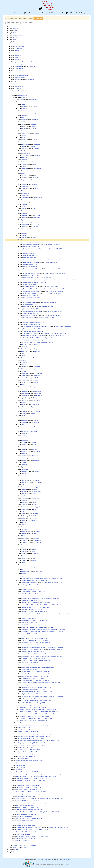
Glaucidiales (24, 367)
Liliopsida (21, 100)
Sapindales (38, 155)
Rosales (35, 505)
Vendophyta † (18, 843)
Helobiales (24, 380)
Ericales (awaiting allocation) (30, 267)
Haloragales (24, 376)
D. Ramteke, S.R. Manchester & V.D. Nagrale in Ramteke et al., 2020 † (41, 683)
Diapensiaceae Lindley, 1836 (30, 255)
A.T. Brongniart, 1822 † (30, 587)
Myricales (23, 442)
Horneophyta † (18, 64)
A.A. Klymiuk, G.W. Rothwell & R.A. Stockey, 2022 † (32, 836)
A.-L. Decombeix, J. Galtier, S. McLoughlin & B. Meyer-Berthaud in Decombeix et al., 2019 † (41, 803)
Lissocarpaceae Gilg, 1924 (30, 278)
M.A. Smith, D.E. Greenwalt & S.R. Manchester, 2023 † (39, 712)
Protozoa (26, 848)
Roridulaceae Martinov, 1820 (30, 304)
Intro (9, 13)
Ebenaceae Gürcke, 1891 (30, 258)
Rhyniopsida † (19, 763)
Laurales (23, 418)
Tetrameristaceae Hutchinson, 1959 (56, 293)
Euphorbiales (24, 351)
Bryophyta (17, 51)
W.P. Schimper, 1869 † (26, 796)
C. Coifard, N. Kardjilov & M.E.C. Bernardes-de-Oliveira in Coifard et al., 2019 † (44, 616)
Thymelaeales (24, 547)
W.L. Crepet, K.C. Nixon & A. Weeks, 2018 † (38, 342)
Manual (64, 13)
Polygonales (24, 491)
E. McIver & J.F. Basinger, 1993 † (32, 649)
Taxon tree (21, 13)
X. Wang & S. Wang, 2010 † (28, 752)
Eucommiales (24, 349)
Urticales (23, 560)
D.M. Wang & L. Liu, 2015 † (27, 754)
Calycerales (24, 178)
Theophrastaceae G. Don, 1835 (31, 333)
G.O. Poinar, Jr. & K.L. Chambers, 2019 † (35, 685)
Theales (23, 545)
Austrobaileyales (25, 142)
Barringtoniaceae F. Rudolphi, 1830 (32, 249)
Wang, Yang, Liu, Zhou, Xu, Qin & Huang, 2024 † (33, 725)
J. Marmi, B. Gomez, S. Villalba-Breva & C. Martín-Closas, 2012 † (41, 598)
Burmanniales (24, 169)
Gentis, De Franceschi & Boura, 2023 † (33, 707)
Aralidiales (24, 129)
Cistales (23, 200)
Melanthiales (24, 438)
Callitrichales (24, 175)
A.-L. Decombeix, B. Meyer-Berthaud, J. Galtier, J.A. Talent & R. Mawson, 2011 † (38, 776)
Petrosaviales (24, 474)
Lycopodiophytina (23, 91)
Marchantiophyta (19, 68)
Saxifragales (37, 218)
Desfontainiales (25, 224)
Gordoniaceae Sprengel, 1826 (31, 273)
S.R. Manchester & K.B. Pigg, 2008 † (33, 625)
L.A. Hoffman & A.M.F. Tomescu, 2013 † (29, 787)
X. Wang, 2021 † (29, 623)
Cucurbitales (36, 149)
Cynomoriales (24, 218)
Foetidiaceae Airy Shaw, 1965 (31, 269)
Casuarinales (24, 189)
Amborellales (24, 115)
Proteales (23, 496)
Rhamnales (24, 505)
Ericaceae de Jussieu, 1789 (55, 260)
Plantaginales (24, 480)
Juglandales (24, 409)
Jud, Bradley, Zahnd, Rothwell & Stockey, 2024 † (34, 705)
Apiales (23, 118)
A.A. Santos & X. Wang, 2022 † (28, 732)
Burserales (24, 171)
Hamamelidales (25, 378)
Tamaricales (24, 540)
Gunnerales (24, 371)
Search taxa (15, 13)
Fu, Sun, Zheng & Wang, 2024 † (29, 750)
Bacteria (15, 33)
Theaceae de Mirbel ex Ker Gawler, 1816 (55, 273)
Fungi (15, 40)
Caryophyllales (25, 187)
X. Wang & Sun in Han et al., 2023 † (32, 743)
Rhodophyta (18, 84)
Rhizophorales (25, 507)
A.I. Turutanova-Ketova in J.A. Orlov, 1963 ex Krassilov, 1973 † (38, 741)
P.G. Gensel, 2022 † (23, 834)
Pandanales (37, 215)
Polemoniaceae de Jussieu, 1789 (31, 298)
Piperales (37, 133)
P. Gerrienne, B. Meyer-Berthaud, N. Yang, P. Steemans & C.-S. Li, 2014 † (38, 812)
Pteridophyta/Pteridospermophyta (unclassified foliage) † (29, 761)
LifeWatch (73, 13)
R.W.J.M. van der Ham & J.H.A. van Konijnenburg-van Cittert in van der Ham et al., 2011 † (41, 799)
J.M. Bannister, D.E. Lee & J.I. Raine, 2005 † (35, 641)
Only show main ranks (27, 23)
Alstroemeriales (25, 111)
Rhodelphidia (18, 82)
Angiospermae (23, 97)
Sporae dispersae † (19, 86)
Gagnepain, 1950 (30, 594)
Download (79, 13)
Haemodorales (25, 373)
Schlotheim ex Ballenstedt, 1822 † (27, 814)
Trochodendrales (25, 556)
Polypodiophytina (23, 93)
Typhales (23, 558)
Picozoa (17, 73)
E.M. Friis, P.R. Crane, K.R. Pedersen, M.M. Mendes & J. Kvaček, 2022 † (43, 629)
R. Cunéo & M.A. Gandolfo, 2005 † (33, 658)
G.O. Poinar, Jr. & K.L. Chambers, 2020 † (35, 678)
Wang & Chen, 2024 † (26, 747)
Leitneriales (24, 422)
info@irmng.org (66, 859)
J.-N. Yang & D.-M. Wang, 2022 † (27, 839)
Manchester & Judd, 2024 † (33, 340)
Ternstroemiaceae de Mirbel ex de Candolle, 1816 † (36, 327)
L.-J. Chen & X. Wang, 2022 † (32, 589)
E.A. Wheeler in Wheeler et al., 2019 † (34, 694)
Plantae (15, 42)
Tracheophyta (34, 62)
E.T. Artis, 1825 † (25, 730)
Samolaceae (26, 307)
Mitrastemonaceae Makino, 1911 (31, 284)
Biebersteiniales (25, 155)
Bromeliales (24, 164)
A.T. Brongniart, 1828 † (25, 821)
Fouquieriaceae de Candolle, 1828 (32, 271)
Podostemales (25, 487)
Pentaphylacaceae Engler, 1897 (31, 296)
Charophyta (17, 53)
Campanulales (25, 180)
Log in (84, 13)
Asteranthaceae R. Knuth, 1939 (31, 244)
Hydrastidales (24, 391)
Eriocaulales (24, 345)
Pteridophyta (18, 80)
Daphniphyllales (25, 222)
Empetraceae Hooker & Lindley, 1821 (32, 260)
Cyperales (23, 220)
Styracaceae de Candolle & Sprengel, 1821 (34, 322)
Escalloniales (24, 347)
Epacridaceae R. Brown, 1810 (31, 262)
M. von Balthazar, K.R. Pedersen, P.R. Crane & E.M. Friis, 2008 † (40, 605)
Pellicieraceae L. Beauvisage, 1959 (32, 293)
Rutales (23, 516)
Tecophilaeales (25, 543)
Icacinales (23, 402)
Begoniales (24, 149)
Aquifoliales (24, 122)
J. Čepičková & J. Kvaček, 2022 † (34, 592)
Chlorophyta (18, 55)
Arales (23, 124)
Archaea (15, 31)
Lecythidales (24, 420)
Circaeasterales (25, 198)
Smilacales (24, 534)
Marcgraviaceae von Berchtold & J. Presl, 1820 (35, 282)
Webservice (58, 13)
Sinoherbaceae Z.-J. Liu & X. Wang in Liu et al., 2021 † (35, 580)
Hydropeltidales (25, 396)
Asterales (23, 138)
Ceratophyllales (25, 193)
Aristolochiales (25, 133)
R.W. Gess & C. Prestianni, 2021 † (28, 785)
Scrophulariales (25, 531)
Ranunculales (37, 151)
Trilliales (23, 552)
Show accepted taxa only (12, 23)
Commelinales (25, 204)
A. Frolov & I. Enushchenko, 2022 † (33, 652)
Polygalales (24, 489)
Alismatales (24, 109)
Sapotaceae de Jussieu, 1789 (31, 309)
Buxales (23, 173)
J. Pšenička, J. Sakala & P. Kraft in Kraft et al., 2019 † (32, 830)
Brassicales (34, 146)
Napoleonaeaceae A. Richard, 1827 (32, 291)
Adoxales (23, 106)
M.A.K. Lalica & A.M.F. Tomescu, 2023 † (29, 801)
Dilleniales (24, 231)
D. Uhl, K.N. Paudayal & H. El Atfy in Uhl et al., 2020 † (38, 667)
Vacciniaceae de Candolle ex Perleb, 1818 (34, 336)
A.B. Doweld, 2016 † (57, 649)
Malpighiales (37, 351)
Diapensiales (24, 227)
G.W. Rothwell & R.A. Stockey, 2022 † (33, 703)
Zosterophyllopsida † (21, 767)
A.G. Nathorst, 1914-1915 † (26, 825)
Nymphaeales (37, 387)
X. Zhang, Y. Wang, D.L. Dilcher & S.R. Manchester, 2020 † (39, 701)
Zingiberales (24, 574)
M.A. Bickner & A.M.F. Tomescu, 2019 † (28, 790)
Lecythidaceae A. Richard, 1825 (53, 244)
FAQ (68, 13)
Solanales (23, 536)
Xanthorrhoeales (25, 572)
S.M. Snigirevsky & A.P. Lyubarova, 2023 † (29, 810)
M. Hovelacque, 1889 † (52, 583)
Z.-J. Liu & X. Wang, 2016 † (27, 756)
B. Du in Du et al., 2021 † (31, 645)
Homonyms (45, 13)
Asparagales (37, 113)
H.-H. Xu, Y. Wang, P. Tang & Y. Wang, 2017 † (30, 781)
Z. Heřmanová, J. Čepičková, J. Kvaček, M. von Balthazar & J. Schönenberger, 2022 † (46, 614)
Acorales (23, 104)
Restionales (24, 503)
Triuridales (24, 554)
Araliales (23, 126)
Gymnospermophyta (20, 62)
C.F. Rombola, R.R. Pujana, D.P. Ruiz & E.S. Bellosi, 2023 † (38, 718)
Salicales (23, 520)
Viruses (15, 852)
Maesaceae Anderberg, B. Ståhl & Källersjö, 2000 (35, 280)
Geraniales (36, 358)
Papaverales (24, 467)
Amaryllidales (24, 113)
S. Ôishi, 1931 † (22, 841)
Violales (23, 567)
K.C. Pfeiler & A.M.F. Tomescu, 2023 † (28, 807)
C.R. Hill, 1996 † (25, 727)
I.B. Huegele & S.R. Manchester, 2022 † (34, 654)
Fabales (23, 353)
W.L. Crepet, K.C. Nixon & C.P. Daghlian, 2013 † (38, 338)
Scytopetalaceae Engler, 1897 (31, 316)
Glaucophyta (18, 60)
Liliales (37, 111)
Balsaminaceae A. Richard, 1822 (31, 247)
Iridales (23, 407)
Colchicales (24, 202)
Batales (23, 146)
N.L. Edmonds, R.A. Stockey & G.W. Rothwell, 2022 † (37, 692)
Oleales (23, 458)
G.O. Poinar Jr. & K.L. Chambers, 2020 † (34, 612)
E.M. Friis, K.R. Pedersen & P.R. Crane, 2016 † (36, 603)
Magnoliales (24, 429)
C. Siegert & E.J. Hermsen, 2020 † (33, 609)
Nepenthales (24, 451)
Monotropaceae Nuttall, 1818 (30, 287)
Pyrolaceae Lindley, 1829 (29, 302)
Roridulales (24, 509)
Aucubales (24, 140)
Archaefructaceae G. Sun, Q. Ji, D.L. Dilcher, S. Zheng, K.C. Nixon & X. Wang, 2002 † (42, 578)
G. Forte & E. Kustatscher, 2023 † (27, 832)
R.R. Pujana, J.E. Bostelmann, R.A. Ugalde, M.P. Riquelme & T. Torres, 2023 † (38, 774)
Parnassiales (24, 471)
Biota (18, 35)
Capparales (24, 184)
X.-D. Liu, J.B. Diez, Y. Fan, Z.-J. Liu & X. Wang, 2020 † (38, 627)
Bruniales (23, 167)
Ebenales (23, 238)
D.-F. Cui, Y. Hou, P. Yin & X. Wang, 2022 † (35, 638)
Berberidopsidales (25, 153)
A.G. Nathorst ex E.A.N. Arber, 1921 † (29, 827)
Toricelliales (24, 549)
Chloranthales (24, 195)
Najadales (23, 449)
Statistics (52, 13)
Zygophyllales (24, 576)
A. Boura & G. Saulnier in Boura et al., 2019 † (36, 681)
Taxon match (38, 13)
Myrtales (23, 447)
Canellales (24, 182)
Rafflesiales (24, 498)
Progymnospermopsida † (22, 758)
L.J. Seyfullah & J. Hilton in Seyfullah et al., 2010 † (34, 736)
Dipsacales (35, 106)
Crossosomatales (25, 211)
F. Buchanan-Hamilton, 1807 (31, 600)
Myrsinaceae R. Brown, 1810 (30, 289)
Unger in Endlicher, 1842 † (30, 669)
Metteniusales (24, 440)
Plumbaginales (25, 483)
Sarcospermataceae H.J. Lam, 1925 (32, 311)
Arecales (23, 131)
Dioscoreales (37, 169)
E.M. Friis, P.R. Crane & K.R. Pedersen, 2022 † (32, 745)
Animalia (15, 28)
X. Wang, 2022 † (30, 663)
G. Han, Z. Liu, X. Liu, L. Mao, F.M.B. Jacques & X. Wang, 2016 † (36, 734)
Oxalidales (24, 462)
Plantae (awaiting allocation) (21, 75)
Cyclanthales (24, 215)
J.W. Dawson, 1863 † (24, 816)
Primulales (24, 494)
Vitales (23, 569)
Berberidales (24, 151)
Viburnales (24, 565)
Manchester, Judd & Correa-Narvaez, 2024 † (36, 674)
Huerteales (24, 385)
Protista (15, 848)
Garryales (35, 140)
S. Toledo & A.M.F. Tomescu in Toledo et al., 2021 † (31, 792)
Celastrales (35, 162)
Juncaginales (24, 411)
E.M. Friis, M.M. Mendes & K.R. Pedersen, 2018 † (35, 676)
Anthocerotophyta (19, 48)
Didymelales (24, 229)
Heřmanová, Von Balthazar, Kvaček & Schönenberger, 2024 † (38, 710)
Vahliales (23, 563)
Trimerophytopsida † (21, 765)
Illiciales (23, 405)
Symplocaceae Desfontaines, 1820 (32, 325)
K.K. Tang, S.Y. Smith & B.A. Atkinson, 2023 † (36, 643)
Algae (19, 46)
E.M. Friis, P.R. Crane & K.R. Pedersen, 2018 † (36, 672)
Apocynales (24, 120)
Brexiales (23, 162)
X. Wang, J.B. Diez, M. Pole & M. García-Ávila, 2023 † (35, 721)
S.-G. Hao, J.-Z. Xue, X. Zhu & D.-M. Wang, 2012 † (32, 778)
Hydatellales (24, 387)
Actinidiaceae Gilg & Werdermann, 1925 (33, 242)
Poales (35, 164)
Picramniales (24, 476)
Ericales (36, 227)
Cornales (23, 207)
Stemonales (24, 538)
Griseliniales (24, 369)
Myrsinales (24, 445)
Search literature (29, 13)
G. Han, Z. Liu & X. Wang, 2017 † (31, 738)
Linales (23, 427)
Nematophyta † (18, 71)
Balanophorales (25, 144)
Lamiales (36, 175)
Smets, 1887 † (29, 583)
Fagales (36, 189)
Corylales (23, 209)
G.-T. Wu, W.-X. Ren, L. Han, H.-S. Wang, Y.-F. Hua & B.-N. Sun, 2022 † (43, 647)
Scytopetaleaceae (28, 318)
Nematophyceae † (18, 845)
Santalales (38, 144)
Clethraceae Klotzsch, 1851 (30, 251)
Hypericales (24, 398)
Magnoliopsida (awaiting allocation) (30, 431)
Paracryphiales (25, 469)
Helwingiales (24, 382)
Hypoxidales (24, 400)
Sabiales (23, 518)
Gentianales (36, 120)
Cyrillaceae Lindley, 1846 (29, 253)
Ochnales (23, 456)
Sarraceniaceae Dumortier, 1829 (31, 313)
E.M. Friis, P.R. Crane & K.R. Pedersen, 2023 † (34, 716)
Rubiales (23, 514)
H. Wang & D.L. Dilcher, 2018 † (31, 698)
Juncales (23, 413)
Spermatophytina (23, 95)
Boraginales (24, 158)
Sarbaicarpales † (25, 527)
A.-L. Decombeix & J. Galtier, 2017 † (27, 772)
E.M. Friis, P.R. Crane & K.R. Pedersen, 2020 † (36, 607)
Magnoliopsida (34, 100)
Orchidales (24, 460)
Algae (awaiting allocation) (21, 44)
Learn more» (68, 864)
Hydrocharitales (25, 393)
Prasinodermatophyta (20, 77)
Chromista (16, 37)
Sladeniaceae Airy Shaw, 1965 (31, 320)
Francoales (24, 358)
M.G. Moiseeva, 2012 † (30, 596)
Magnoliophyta (18, 66)
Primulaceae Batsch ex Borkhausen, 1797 (64, 280)
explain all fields (38, 18)
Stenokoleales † (19, 770)
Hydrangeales (24, 389)
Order (19, 240)
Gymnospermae (24, 723)
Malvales (34, 200)
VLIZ (46, 859)
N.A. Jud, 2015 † (29, 636)
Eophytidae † (18, 57)
